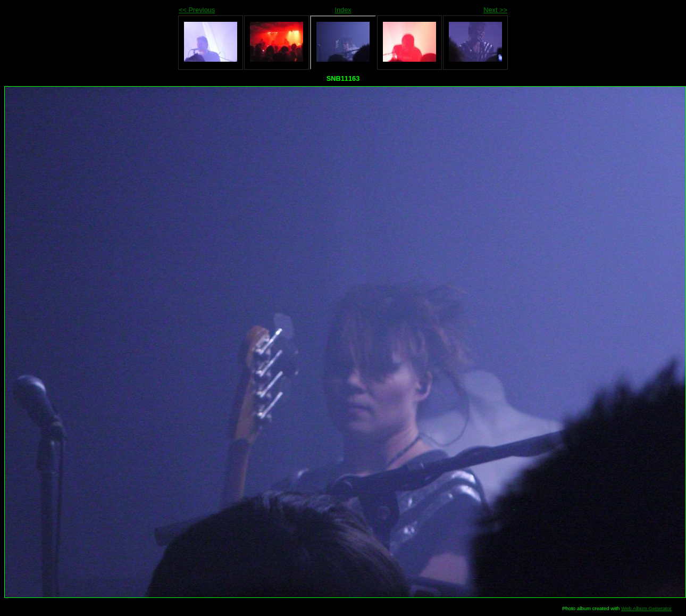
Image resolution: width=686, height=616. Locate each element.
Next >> (495, 10)
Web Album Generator (646, 608)
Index (343, 10)
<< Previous (197, 10)
